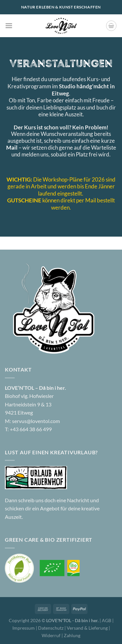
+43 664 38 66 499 (31, 429)
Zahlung (72, 635)
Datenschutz (51, 628)
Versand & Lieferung (88, 628)
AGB (107, 620)
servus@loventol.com (36, 421)
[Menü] (9, 26)
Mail (12, 148)
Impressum (24, 628)
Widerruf (51, 635)
